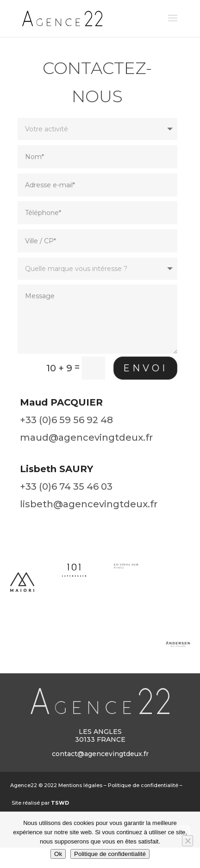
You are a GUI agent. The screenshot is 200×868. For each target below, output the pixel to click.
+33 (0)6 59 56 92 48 (66, 420)
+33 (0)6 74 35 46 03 (66, 486)
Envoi (143, 368)
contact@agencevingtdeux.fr (100, 754)
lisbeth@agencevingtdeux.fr (89, 504)
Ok (58, 854)
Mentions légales (80, 785)
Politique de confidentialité (143, 785)
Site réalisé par (40, 803)
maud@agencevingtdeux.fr (86, 437)
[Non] (187, 841)
